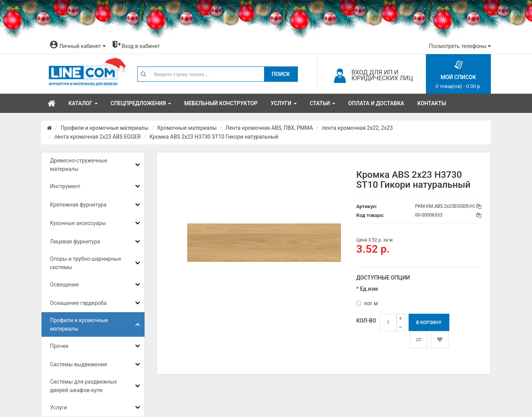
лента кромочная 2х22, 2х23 (357, 128)
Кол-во (366, 321)
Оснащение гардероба (78, 303)
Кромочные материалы (187, 128)
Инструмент (65, 186)
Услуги (58, 407)
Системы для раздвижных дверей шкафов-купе (83, 386)
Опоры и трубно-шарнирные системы (86, 263)
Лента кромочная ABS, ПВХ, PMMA (269, 128)
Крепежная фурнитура (78, 205)
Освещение (64, 285)
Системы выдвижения (78, 364)
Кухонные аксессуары (78, 223)
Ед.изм (369, 289)
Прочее (59, 346)
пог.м (367, 303)
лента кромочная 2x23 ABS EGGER (97, 137)
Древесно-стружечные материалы (79, 165)
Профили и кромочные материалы (105, 128)
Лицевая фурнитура (75, 242)
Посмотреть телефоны (460, 46)
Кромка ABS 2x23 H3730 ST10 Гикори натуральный (214, 137)
